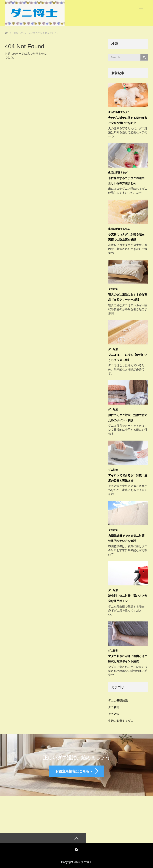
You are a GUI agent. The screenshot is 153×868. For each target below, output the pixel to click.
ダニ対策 (113, 288)
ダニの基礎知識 (118, 697)
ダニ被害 (113, 648)
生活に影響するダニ (119, 112)
